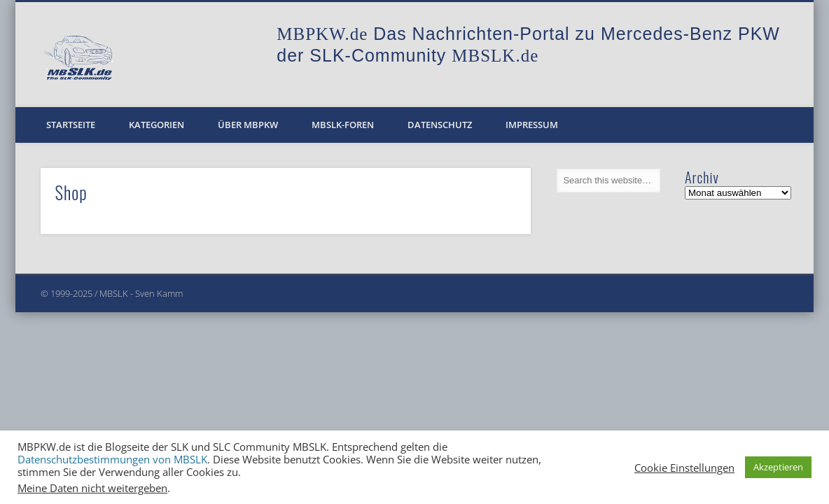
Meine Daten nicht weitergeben (92, 488)
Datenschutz (440, 125)
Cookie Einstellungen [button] (684, 468)
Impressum (532, 125)
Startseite (71, 125)
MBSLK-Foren (343, 125)
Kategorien (156, 125)
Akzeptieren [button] (778, 467)
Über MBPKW (248, 125)
